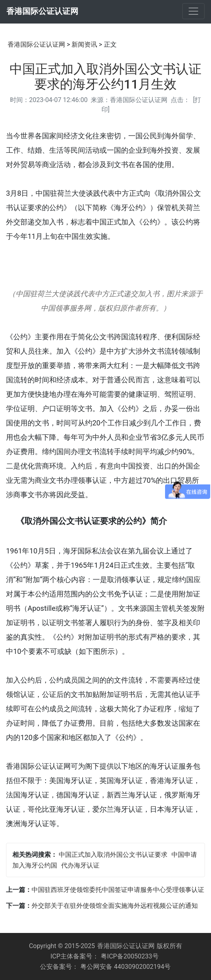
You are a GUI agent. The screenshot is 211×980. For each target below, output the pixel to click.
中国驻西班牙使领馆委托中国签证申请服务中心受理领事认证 (118, 890)
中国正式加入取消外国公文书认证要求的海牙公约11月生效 (105, 77)
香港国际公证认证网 (42, 11)
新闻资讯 (84, 44)
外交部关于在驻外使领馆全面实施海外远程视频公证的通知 (115, 906)
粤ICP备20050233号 (130, 956)
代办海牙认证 (80, 865)
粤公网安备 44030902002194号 (125, 967)
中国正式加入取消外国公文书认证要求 (113, 855)
